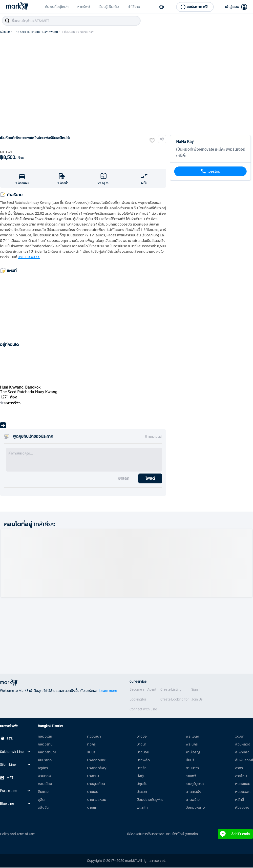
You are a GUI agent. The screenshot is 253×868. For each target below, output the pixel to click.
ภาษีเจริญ (193, 753)
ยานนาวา (192, 768)
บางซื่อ (142, 737)
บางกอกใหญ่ (97, 768)
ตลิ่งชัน (43, 808)
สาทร (239, 768)
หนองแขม (243, 784)
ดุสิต (41, 800)
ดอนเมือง (45, 784)
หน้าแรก (6, 32)
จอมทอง (44, 776)
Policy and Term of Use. (18, 834)
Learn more (108, 691)
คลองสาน (45, 745)
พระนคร (192, 745)
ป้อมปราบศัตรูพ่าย (150, 800)
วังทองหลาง (195, 808)
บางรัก (142, 768)
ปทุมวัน (142, 784)
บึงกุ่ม (141, 776)
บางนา (141, 745)
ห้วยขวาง (242, 808)
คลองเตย (45, 737)
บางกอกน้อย (97, 761)
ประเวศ (142, 792)
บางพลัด (143, 761)
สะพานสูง (242, 753)
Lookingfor (138, 700)
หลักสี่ (240, 800)
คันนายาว (45, 761)
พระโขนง (192, 737)
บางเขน (93, 792)
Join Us (197, 700)
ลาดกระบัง (194, 792)
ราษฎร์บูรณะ (195, 784)
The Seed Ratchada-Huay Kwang (37, 32)
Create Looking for (175, 700)
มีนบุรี (190, 761)
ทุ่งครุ (91, 745)
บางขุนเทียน (96, 784)
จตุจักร (43, 768)
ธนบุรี (91, 753)
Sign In (196, 690)
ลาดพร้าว (193, 800)
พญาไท (142, 808)
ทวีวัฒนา (94, 737)
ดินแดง (43, 792)
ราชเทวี (191, 776)
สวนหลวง (243, 745)
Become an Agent (143, 690)
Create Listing (171, 690)
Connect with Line (143, 710)
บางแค (92, 808)
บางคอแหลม (97, 800)
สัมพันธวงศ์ (244, 761)
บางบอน (143, 753)
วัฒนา (240, 737)
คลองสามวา (47, 753)
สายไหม (241, 776)
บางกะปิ (93, 776)
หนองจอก (243, 792)
